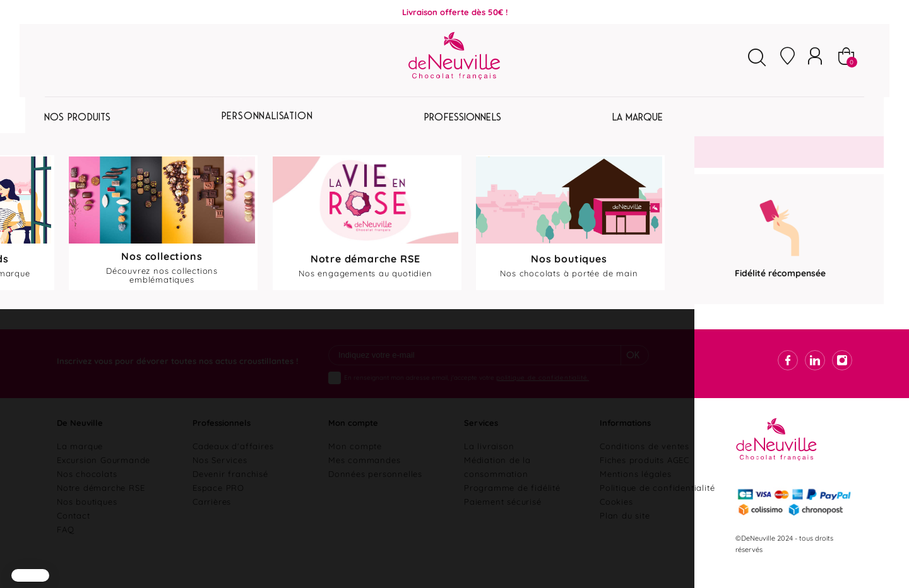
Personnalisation (457, 119)
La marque (80, 459)
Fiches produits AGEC (645, 473)
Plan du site (625, 529)
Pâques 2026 (90, 119)
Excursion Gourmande (104, 473)
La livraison (489, 459)
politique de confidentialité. (543, 391)
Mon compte (355, 459)
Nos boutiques (87, 515)
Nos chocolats (87, 487)
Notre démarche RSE (101, 501)
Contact (74, 529)
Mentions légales (636, 487)
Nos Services (220, 473)
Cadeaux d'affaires (233, 459)
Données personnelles (375, 487)
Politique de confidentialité (657, 501)
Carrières (212, 515)
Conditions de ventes (645, 459)
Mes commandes (364, 473)
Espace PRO (218, 501)
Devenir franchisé (230, 487)
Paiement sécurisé (503, 515)
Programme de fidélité (512, 501)
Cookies (616, 515)
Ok (633, 369)
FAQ (65, 543)
